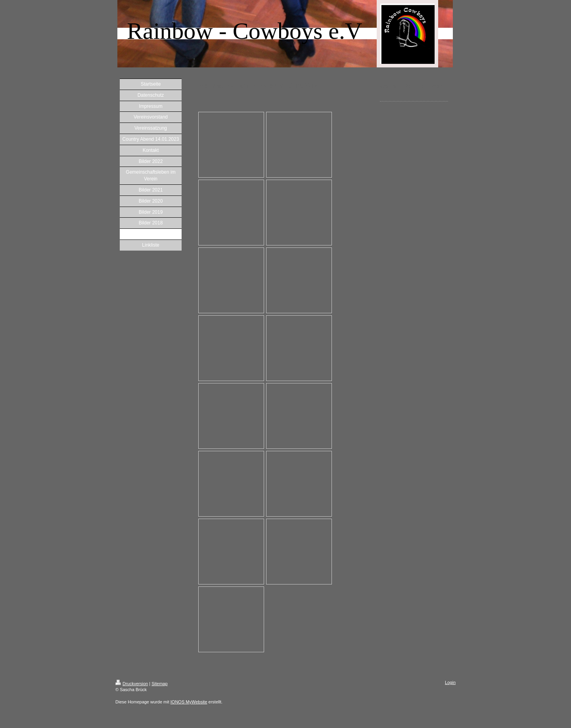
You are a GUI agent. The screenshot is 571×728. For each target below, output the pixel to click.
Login (450, 682)
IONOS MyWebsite (189, 702)
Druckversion (132, 684)
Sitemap (159, 684)
